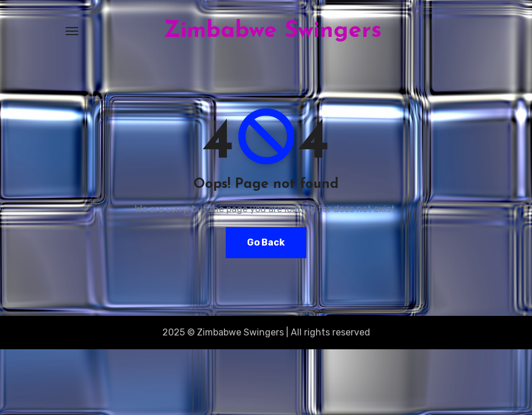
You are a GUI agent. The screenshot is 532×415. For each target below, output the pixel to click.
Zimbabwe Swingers (273, 31)
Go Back (266, 242)
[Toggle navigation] (72, 31)
